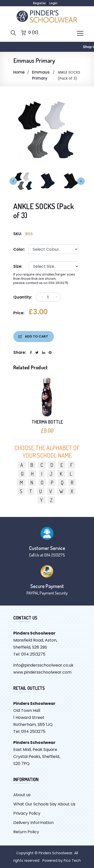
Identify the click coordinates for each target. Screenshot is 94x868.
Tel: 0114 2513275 (29, 654)
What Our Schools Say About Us (44, 804)
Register (39, 3)
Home (19, 72)
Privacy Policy (27, 813)
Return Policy (26, 832)
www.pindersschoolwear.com (42, 672)
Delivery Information (33, 823)
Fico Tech (72, 860)
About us (22, 795)
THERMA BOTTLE (47, 422)
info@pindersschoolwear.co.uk (43, 665)
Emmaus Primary (41, 75)
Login (53, 3)
